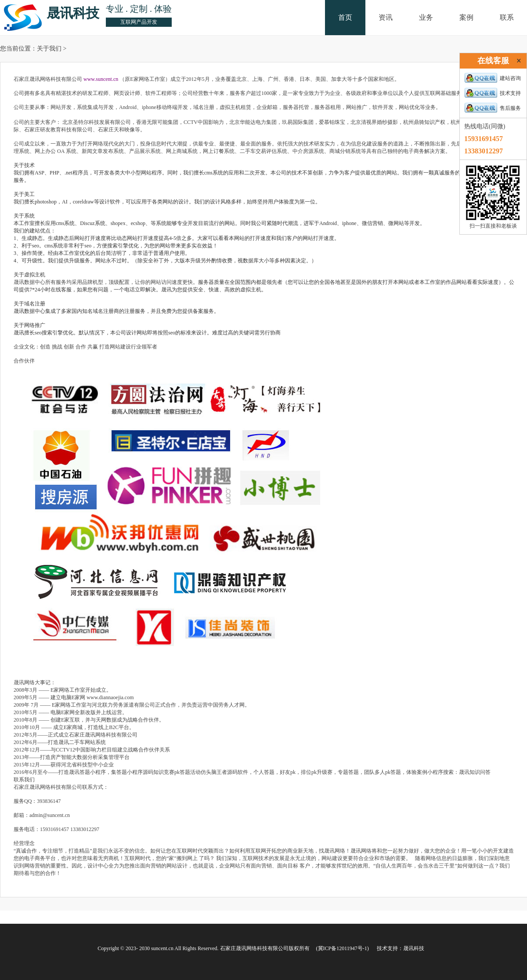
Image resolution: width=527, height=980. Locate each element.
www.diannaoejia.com (110, 697)
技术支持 (493, 93)
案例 (466, 17)
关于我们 (49, 49)
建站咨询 (493, 78)
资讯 (386, 17)
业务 (426, 17)
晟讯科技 (414, 948)
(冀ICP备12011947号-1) (343, 948)
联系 (507, 17)
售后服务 (493, 108)
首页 (345, 17)
